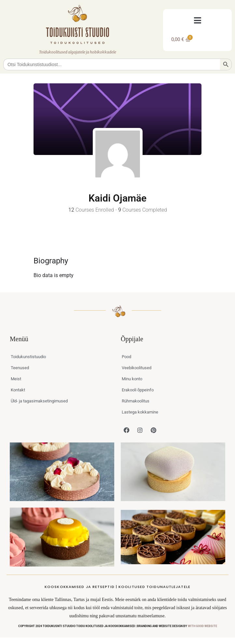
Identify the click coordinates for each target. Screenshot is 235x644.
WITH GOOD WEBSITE (202, 626)
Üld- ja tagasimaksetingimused (39, 401)
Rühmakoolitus (136, 401)
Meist (16, 379)
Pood (126, 357)
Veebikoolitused (137, 368)
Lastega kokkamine (140, 412)
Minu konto (132, 379)
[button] (197, 20)
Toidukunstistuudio (28, 357)
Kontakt (18, 390)
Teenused (20, 368)
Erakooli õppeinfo (138, 390)
